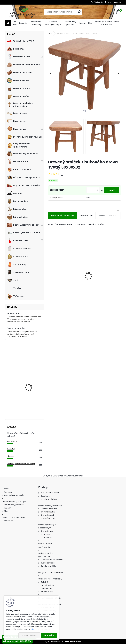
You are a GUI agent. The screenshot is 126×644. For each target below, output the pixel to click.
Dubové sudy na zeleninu (23, 154)
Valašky (14, 288)
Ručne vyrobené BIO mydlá (24, 233)
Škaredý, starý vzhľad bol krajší (21, 464)
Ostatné (14, 193)
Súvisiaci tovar (108, 215)
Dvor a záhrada (18, 162)
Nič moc (11, 456)
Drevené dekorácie (20, 73)
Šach (13, 280)
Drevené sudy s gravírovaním (25, 137)
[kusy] (92, 190)
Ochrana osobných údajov (53, 23)
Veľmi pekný (12, 441)
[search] (79, 12)
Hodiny (24, 380)
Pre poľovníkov (18, 201)
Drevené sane (17, 113)
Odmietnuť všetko (29, 635)
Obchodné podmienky (36, 23)
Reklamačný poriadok (70, 23)
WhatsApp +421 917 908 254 (17, 641)
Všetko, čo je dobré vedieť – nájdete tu (107, 23)
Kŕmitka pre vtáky (19, 170)
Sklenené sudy (17, 257)
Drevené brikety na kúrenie (23, 65)
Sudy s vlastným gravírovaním (18, 145)
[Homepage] (8, 23)
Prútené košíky (17, 217)
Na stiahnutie (86, 215)
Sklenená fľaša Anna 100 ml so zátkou (102, 281)
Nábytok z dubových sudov (24, 177)
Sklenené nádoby (19, 249)
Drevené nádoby (18, 88)
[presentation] (51, 74)
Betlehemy (16, 49)
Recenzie (23, 23)
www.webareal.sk (73, 642)
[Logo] (22, 12)
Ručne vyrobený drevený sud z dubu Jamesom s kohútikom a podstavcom (65, 281)
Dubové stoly (17, 121)
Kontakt (83, 23)
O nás (15, 23)
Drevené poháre (18, 96)
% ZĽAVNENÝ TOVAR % (21, 41)
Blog (90, 23)
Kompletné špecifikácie (63, 215)
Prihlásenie (98, 2)
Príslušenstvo (17, 209)
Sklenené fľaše (18, 241)
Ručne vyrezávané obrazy (23, 225)
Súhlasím (49, 635)
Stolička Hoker (27, 404)
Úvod (50, 33)
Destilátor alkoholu (20, 57)
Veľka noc (15, 296)
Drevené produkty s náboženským (20, 105)
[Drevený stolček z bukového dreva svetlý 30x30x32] (85, 74)
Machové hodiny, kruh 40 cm (31, 356)
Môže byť (11, 449)
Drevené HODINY (18, 81)
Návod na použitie (16, 328)
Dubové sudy (17, 129)
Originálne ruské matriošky (24, 185)
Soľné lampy (17, 264)
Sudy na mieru (14, 313)
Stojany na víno (18, 272)
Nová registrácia (114, 2)
